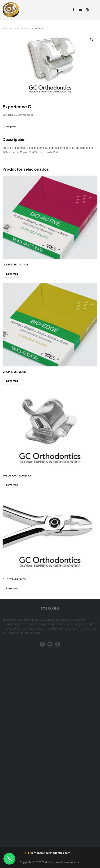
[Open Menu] (96, 10)
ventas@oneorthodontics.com (48, 855)
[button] (92, 40)
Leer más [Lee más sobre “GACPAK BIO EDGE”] (12, 381)
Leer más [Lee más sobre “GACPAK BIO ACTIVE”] (12, 274)
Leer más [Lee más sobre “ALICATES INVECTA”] (12, 588)
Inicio (5, 28)
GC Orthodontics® (20, 28)
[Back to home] (11, 10)
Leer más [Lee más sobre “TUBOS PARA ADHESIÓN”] (12, 485)
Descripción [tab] (10, 126)
